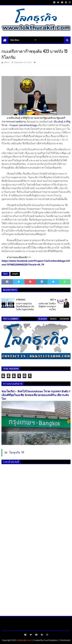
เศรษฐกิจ (15, 274)
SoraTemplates (51, 640)
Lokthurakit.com (24, 640)
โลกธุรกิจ (14, 453)
